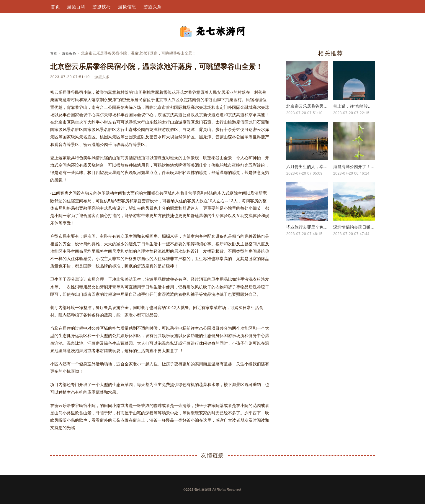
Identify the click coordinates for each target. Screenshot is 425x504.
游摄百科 (76, 7)
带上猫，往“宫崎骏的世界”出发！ (354, 106)
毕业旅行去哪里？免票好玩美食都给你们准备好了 (307, 227)
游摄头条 (153, 7)
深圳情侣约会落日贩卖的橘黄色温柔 (354, 227)
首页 (55, 7)
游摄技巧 (102, 7)
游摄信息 (127, 7)
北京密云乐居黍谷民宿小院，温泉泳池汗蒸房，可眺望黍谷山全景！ (307, 106)
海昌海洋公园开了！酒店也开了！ (354, 167)
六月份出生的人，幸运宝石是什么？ (307, 167)
